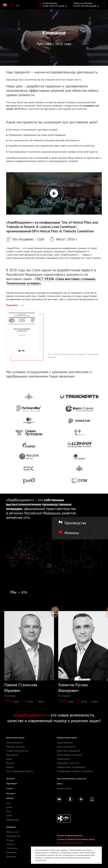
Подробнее (15, 305)
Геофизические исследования (71, 767)
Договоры (11, 856)
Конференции (13, 820)
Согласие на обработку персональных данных (75, 839)
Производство (13, 836)
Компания (11, 827)
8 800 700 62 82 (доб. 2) (55, 6)
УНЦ (8, 811)
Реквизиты (11, 852)
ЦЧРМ (9, 807)
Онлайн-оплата (64, 788)
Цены (59, 783)
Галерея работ (64, 759)
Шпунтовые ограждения (68, 751)
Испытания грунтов (66, 747)
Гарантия (10, 763)
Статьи (9, 788)
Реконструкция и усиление (69, 755)
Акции (9, 759)
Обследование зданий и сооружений (75, 771)
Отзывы (10, 840)
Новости (10, 844)
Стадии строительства (17, 751)
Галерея (10, 767)
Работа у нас (12, 832)
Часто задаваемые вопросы (20, 771)
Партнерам (12, 783)
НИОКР (10, 798)
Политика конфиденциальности (70, 835)
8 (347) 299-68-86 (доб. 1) (86, 6)
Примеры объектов (16, 747)
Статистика (12, 848)
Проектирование (14, 742)
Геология (10, 778)
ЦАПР (9, 815)
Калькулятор (12, 755)
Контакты (11, 793)
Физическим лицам (15, 738)
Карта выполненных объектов (72, 778)
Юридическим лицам (67, 738)
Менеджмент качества (68, 763)
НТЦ (8, 803)
